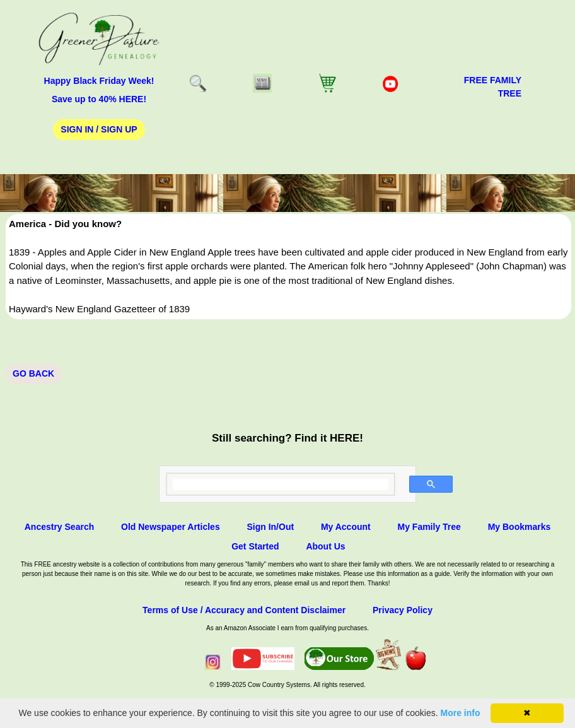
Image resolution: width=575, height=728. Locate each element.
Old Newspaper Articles (171, 527)
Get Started (255, 546)
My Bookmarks (520, 527)
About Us (325, 546)
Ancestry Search (60, 527)
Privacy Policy (403, 610)
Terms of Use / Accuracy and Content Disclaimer (244, 610)
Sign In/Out (270, 527)
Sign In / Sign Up (99, 129)
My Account (346, 527)
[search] (281, 484)
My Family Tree (429, 527)
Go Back (33, 373)
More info (461, 713)
